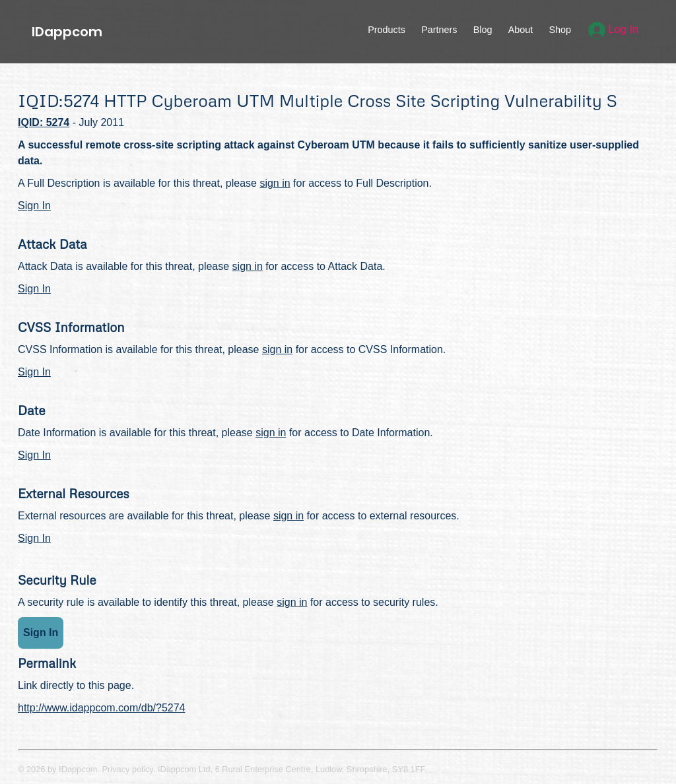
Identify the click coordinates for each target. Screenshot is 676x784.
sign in (275, 183)
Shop (560, 30)
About (521, 30)
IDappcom (67, 32)
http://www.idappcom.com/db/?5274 (101, 708)
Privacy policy (128, 769)
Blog (483, 30)
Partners (439, 30)
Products (387, 30)
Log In (614, 29)
